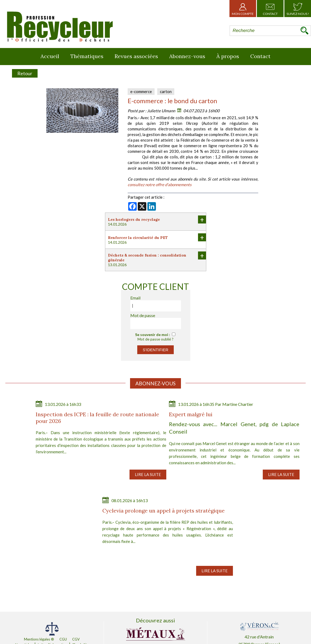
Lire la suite (148, 474)
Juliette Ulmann (161, 111)
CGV (76, 639)
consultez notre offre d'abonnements (160, 185)
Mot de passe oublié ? (155, 339)
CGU (63, 639)
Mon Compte (243, 9)
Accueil (50, 56)
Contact (270, 9)
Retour (25, 73)
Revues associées (136, 56)
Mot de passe (143, 315)
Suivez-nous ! (298, 9)
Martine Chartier (238, 404)
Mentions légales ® (39, 639)
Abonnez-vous (187, 56)
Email (135, 298)
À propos (228, 56)
